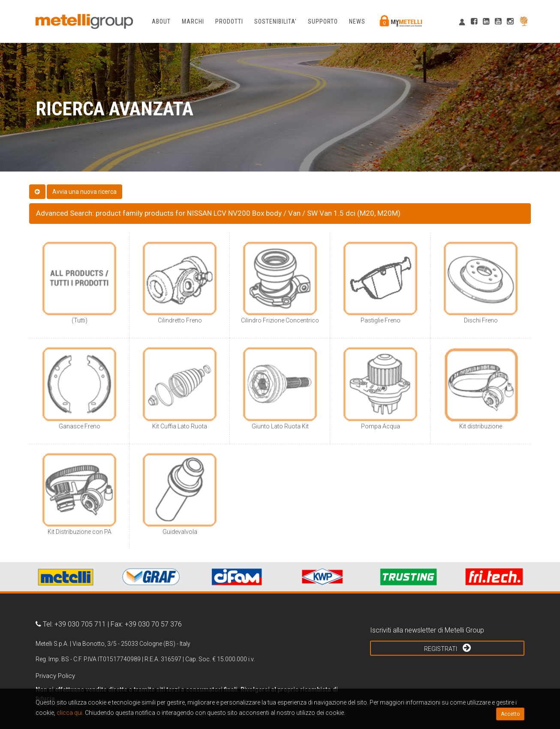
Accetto (510, 714)
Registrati (447, 648)
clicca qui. (70, 713)
